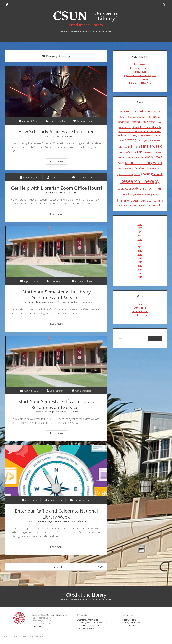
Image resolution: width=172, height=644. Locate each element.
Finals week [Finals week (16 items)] (151, 146)
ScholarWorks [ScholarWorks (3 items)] (124, 189)
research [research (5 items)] (158, 174)
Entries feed (140, 308)
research (69, 136)
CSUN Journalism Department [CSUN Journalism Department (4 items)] (145, 135)
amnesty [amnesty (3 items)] (122, 112)
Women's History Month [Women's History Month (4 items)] (149, 206)
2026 (140, 225)
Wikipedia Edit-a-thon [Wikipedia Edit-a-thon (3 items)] (128, 206)
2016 (140, 262)
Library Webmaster (131, 623)
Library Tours (140, 72)
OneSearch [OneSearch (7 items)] (142, 169)
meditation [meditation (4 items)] (122, 158)
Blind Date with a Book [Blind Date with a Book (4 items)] (129, 132)
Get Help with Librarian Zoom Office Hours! (56, 188)
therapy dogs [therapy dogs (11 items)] (128, 201)
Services (62, 302)
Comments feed (140, 312)
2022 (140, 240)
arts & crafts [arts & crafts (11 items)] (136, 111)
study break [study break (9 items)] (139, 189)
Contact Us (37, 627)
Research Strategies (140, 79)
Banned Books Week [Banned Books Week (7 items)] (143, 122)
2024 (140, 232)
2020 (140, 247)
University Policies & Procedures (92, 623)
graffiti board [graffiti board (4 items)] (130, 153)
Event (49, 193)
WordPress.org (140, 315)
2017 (140, 259)
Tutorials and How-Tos (140, 83)
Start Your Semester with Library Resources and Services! (56, 252)
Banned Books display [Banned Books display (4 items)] (130, 117)
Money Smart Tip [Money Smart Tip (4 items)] (136, 158)
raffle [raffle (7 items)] (137, 174)
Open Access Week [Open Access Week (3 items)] (125, 175)
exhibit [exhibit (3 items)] (157, 141)
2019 (140, 251)
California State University (89, 626)
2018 (140, 255)
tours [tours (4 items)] (141, 201)
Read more (58, 162)
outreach (67, 522)
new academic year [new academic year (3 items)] (126, 169)
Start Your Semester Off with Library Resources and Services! (56, 361)
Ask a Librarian (129, 626)
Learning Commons (36, 302)
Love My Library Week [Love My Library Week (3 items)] (153, 153)
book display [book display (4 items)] (147, 132)
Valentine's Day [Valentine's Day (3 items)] (151, 201)
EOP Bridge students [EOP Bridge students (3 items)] (145, 141)
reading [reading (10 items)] (147, 174)
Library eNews (140, 65)
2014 (140, 270)
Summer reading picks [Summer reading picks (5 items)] (146, 195)
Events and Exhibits (140, 68)
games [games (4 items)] (121, 153)
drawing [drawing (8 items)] (130, 140)
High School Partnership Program (140, 76)
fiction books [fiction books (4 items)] (124, 147)
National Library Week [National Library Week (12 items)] (144, 163)
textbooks (90, 302)
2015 (140, 266)
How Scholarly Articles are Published (56, 92)
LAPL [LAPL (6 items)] (140, 152)
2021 (140, 243)
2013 (140, 274)
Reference (54, 136)
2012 (140, 277)
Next (100, 567)
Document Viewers (86, 629)
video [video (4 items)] (160, 201)
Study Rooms (74, 302)
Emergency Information (88, 620)
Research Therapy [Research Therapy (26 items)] (140, 181)
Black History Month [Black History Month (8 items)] (146, 127)
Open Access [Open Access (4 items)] (156, 169)
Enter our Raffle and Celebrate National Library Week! (56, 471)
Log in (140, 304)
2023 (140, 236)
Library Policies (129, 620)
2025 (140, 228)
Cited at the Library (86, 595)
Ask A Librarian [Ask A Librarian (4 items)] (154, 112)
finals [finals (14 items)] (136, 147)
